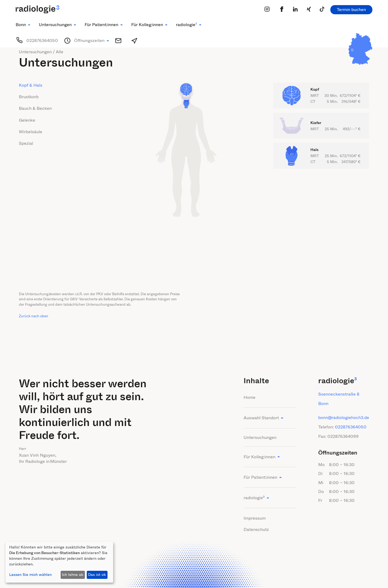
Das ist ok (97, 575)
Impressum (255, 518)
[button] (23, 25)
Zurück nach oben (34, 316)
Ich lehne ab (73, 575)
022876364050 (351, 427)
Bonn (323, 404)
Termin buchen (351, 10)
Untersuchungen (260, 437)
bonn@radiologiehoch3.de (344, 418)
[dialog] (59, 562)
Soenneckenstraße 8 (339, 394)
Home (250, 397)
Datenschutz (256, 529)
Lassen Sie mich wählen (30, 575)
